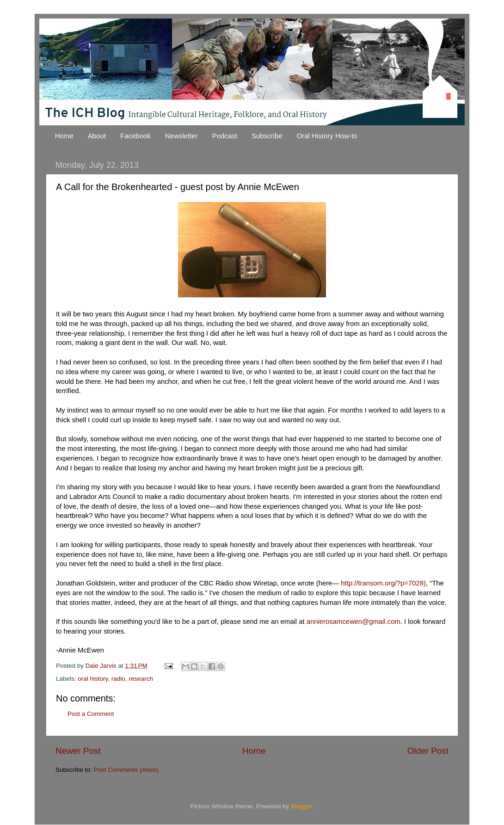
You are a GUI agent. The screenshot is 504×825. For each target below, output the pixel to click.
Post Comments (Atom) (126, 770)
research (141, 679)
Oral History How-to (327, 136)
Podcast (225, 136)
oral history (93, 679)
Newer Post (78, 751)
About (97, 136)
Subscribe (267, 136)
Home (64, 136)
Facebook (135, 136)
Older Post (428, 751)
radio (118, 679)
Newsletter (181, 136)
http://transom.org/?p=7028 (382, 583)
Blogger (301, 806)
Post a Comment (91, 714)
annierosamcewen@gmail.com (353, 622)
